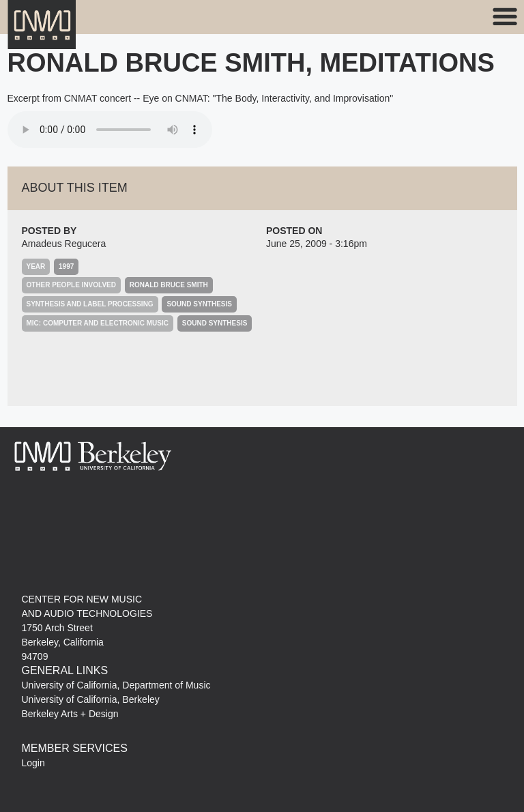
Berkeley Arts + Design (70, 714)
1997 (66, 266)
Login (33, 763)
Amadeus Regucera (64, 244)
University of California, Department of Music (116, 685)
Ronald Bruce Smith (169, 285)
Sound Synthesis (199, 304)
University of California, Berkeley (91, 699)
